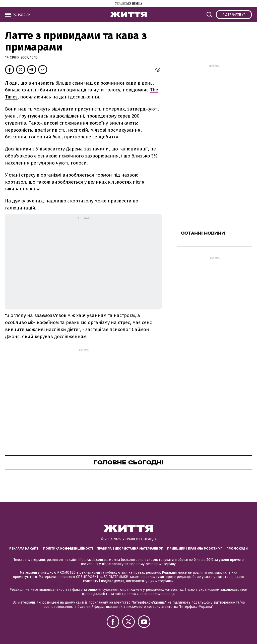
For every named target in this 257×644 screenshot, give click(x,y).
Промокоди (237, 548)
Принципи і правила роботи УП (195, 548)
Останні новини (203, 233)
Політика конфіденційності (68, 548)
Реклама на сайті (24, 548)
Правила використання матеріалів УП (130, 548)
